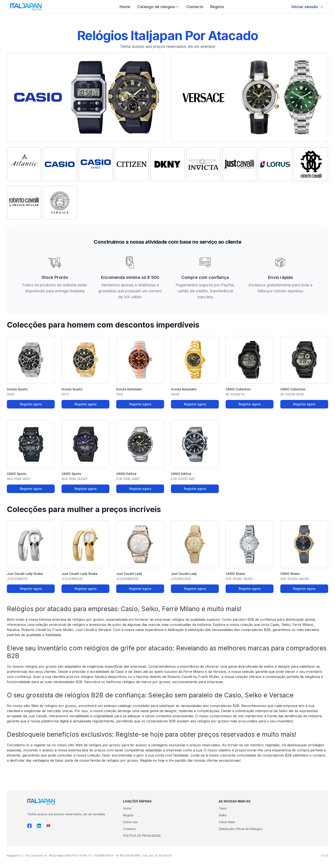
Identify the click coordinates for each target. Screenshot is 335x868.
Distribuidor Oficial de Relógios (241, 829)
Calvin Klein (227, 822)
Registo (217, 7)
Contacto (195, 7)
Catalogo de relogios (158, 7)
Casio (223, 808)
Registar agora (31, 404)
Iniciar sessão (307, 7)
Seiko (223, 815)
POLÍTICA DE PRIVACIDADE (142, 836)
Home (125, 7)
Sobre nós (130, 822)
